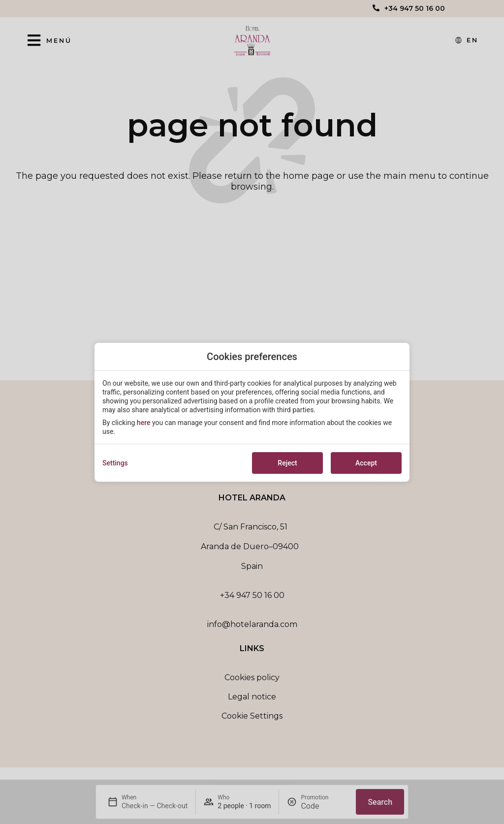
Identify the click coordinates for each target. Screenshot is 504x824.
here (144, 423)
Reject (287, 463)
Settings (115, 463)
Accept (366, 463)
